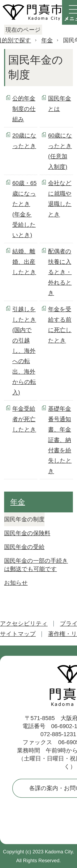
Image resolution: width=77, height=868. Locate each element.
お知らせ (16, 583)
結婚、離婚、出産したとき (24, 262)
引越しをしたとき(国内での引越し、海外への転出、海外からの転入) (24, 351)
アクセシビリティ (24, 624)
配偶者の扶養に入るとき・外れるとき (60, 272)
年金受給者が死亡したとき (24, 419)
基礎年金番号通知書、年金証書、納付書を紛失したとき (60, 440)
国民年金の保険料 (27, 533)
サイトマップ (18, 634)
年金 (47, 40)
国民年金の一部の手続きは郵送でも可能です (36, 565)
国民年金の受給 (24, 547)
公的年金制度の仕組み (24, 109)
